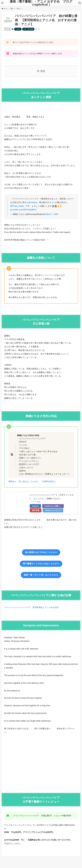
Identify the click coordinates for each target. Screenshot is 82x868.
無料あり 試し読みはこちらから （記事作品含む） (33, 481)
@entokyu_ (33, 202)
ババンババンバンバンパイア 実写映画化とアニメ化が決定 (31, 607)
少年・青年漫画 (28, 29)
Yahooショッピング (53, 510)
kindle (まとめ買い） (53, 506)
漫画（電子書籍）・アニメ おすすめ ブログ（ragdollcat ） (41, 3)
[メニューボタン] (2, 3)
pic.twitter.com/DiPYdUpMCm (23, 210)
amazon (35, 506)
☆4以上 (18, 29)
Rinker (39, 502)
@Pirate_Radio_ (18, 206)
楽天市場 (36, 510)
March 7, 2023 (52, 214)
